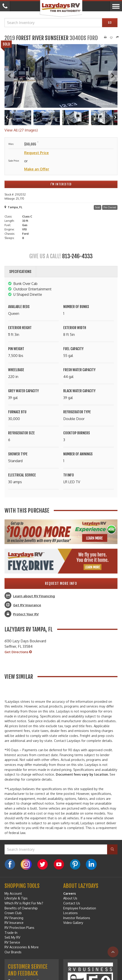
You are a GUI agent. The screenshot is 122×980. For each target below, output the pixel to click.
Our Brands (13, 952)
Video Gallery (73, 923)
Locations (70, 913)
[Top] (113, 952)
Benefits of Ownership (21, 908)
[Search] (112, 849)
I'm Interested (61, 184)
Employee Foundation (80, 908)
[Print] (105, 37)
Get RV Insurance (27, 605)
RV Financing (14, 918)
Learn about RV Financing (34, 596)
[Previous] (9, 76)
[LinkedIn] (91, 864)
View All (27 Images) (21, 130)
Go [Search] (110, 23)
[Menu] (116, 6)
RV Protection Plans (19, 927)
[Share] (117, 37)
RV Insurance (14, 923)
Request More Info (61, 583)
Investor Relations (77, 918)
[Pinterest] (75, 864)
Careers (69, 893)
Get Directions (18, 652)
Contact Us (72, 903)
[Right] (115, 117)
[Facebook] (10, 864)
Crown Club (13, 913)
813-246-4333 (77, 256)
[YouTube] (59, 864)
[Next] (113, 76)
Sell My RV (12, 937)
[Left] (7, 117)
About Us (70, 898)
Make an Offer (37, 169)
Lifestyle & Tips (16, 898)
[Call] (5, 6)
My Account (13, 893)
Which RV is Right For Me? (24, 903)
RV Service (12, 942)
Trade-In (11, 932)
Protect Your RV (26, 614)
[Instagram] (26, 864)
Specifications (20, 272)
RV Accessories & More (22, 947)
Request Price (36, 153)
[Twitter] (42, 864)
